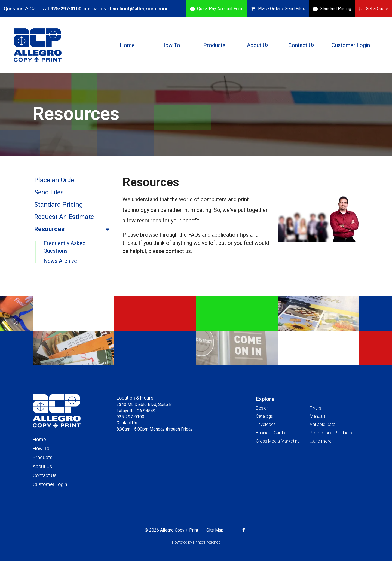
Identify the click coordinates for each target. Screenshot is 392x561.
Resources (74, 229)
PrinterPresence (207, 542)
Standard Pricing (336, 9)
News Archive (60, 261)
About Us (258, 45)
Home (127, 45)
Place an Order (55, 180)
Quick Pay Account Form (220, 9)
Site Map (215, 530)
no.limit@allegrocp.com (140, 9)
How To (171, 45)
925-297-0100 (66, 9)
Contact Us (301, 45)
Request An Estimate (64, 217)
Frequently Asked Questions (65, 247)
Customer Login (351, 45)
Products (214, 45)
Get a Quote (377, 9)
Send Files (49, 192)
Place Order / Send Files (282, 9)
